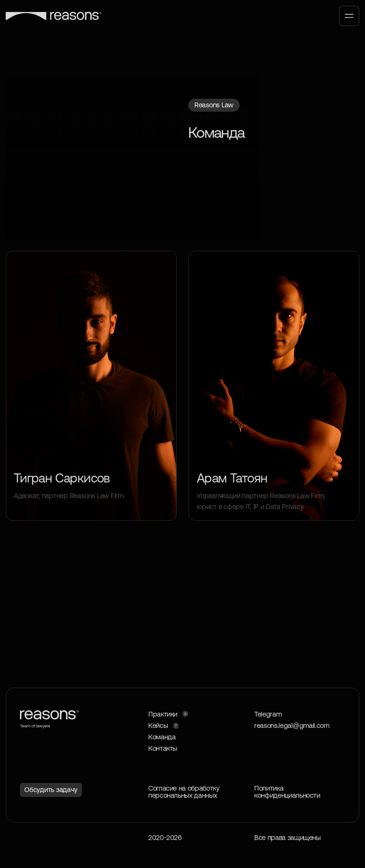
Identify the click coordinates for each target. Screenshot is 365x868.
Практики (163, 714)
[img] (274, 386)
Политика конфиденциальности (287, 792)
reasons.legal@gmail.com (292, 726)
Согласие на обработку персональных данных (184, 792)
